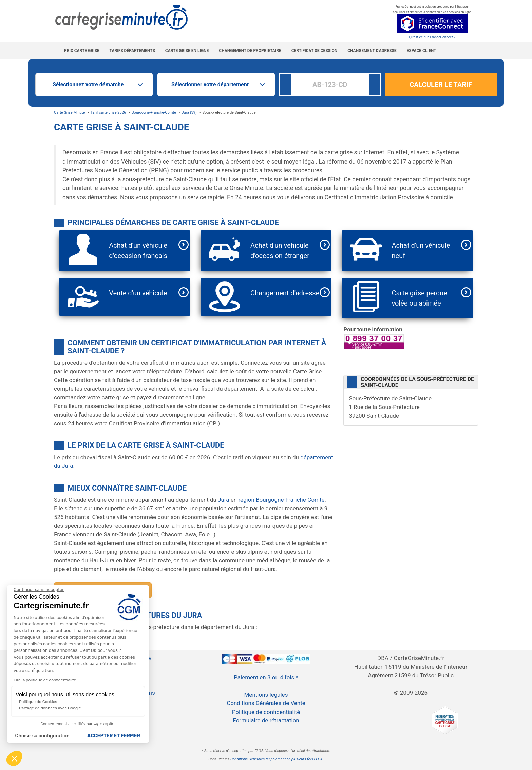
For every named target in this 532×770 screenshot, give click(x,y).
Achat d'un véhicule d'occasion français (138, 251)
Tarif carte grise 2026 (108, 113)
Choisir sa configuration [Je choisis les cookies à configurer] (42, 736)
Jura (223, 500)
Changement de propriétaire (250, 51)
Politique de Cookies (38, 702)
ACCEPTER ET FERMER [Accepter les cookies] (114, 736)
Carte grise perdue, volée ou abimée (420, 298)
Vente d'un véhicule (138, 293)
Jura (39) (189, 113)
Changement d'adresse (372, 51)
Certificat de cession (314, 51)
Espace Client (422, 51)
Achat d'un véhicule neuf (421, 251)
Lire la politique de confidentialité (45, 680)
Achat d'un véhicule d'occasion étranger (280, 251)
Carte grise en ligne (187, 51)
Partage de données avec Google (50, 708)
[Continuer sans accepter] (39, 590)
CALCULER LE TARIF (441, 85)
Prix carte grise (82, 51)
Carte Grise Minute (69, 113)
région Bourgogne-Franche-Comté (281, 500)
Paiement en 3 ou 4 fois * (266, 677)
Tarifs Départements (132, 51)
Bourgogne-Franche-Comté (154, 113)
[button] (14, 758)
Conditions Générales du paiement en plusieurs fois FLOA (277, 759)
